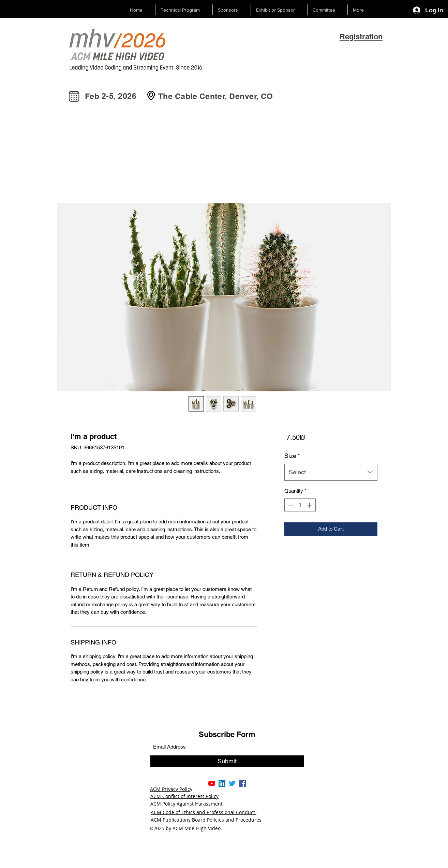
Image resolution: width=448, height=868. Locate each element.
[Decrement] (290, 505)
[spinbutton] (300, 505)
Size (292, 456)
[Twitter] (232, 783)
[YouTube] (212, 783)
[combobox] (331, 472)
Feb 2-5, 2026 (111, 96)
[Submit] (227, 761)
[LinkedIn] (222, 783)
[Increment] (310, 505)
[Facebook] (242, 783)
